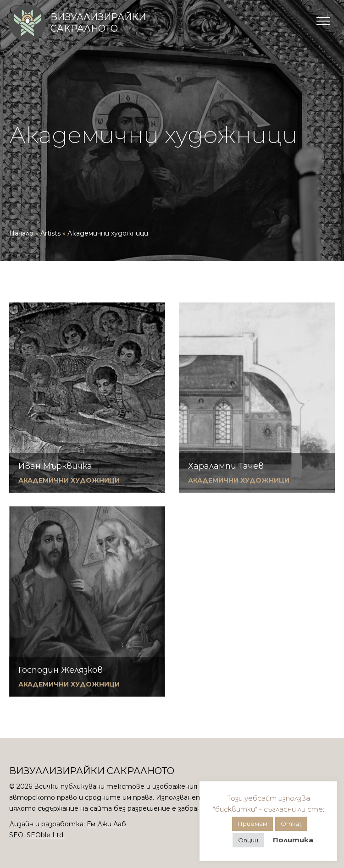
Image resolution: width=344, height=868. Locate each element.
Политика (293, 840)
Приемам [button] (252, 824)
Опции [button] (248, 840)
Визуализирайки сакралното (98, 23)
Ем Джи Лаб (106, 824)
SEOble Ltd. (46, 835)
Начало (21, 233)
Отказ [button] (291, 824)
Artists (50, 233)
